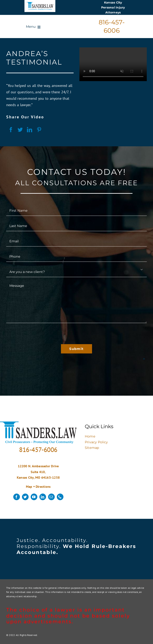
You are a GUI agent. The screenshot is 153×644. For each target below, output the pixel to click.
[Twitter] (20, 130)
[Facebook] (11, 130)
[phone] (60, 497)
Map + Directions (38, 487)
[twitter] (25, 497)
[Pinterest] (39, 130)
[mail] (51, 497)
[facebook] (17, 497)
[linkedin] (43, 497)
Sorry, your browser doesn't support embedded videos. (113, 64)
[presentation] (38, 334)
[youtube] (34, 497)
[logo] (40, 4)
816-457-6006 (38, 450)
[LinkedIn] (30, 130)
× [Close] (144, 359)
